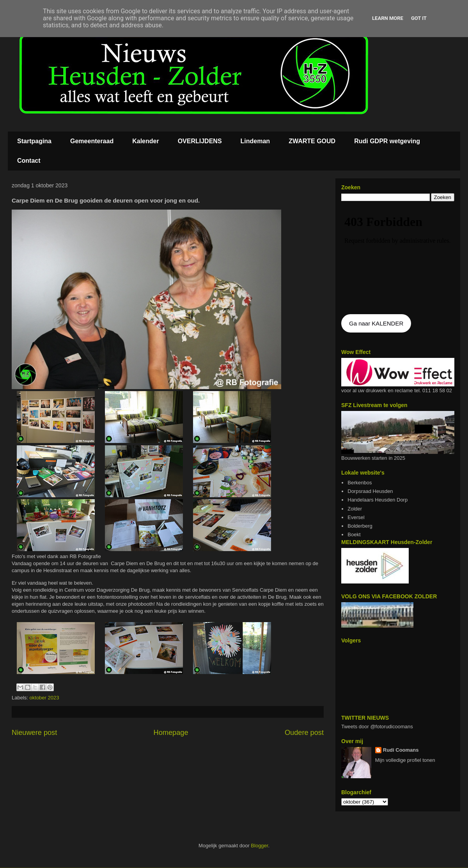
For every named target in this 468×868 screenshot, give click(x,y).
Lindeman (255, 141)
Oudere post (304, 733)
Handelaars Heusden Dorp (378, 500)
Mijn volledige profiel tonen (405, 760)
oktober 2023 (44, 698)
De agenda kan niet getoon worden (398, 258)
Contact (29, 161)
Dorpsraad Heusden (370, 491)
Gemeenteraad (92, 141)
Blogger (259, 846)
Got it (419, 18)
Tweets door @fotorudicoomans (377, 727)
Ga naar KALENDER (376, 323)
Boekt (354, 534)
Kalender (145, 141)
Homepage (171, 733)
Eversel (356, 517)
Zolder (355, 509)
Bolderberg (360, 526)
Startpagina (34, 141)
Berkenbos (360, 483)
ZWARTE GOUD (312, 141)
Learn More (388, 18)
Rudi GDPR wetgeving (387, 141)
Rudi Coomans (401, 750)
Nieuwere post (34, 733)
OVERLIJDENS (200, 141)
